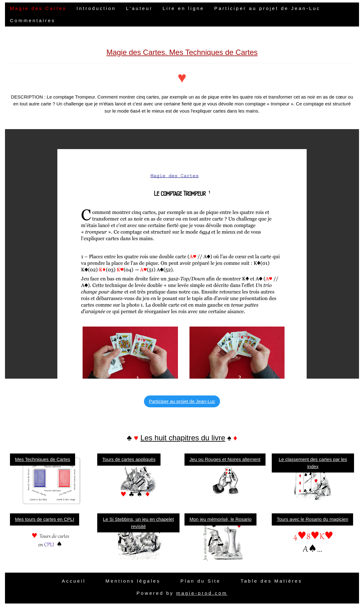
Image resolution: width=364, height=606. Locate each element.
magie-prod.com (202, 593)
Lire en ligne (184, 8)
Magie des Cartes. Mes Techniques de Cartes (182, 52)
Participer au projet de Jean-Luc (267, 8)
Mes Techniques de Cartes (43, 459)
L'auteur (139, 8)
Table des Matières (271, 581)
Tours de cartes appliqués (129, 459)
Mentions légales (133, 581)
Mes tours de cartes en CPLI (45, 519)
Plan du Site (201, 581)
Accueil (74, 581)
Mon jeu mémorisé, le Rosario (220, 519)
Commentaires (33, 20)
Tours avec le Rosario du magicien (312, 519)
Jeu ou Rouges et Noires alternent (225, 459)
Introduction (96, 8)
